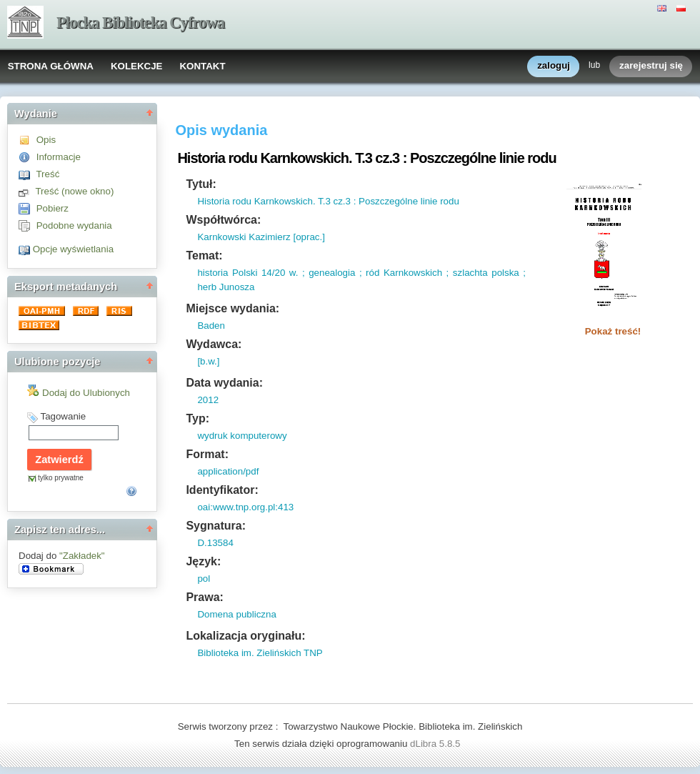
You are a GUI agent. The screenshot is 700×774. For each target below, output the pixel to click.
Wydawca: (214, 344)
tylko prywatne (61, 478)
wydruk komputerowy (242, 436)
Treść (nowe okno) (74, 191)
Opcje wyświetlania (73, 249)
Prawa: (204, 597)
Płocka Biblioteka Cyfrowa (140, 23)
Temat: (204, 255)
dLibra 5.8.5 (436, 744)
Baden (211, 326)
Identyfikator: (222, 490)
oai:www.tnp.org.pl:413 (245, 507)
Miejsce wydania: (232, 308)
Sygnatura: (216, 526)
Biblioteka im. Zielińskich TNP (260, 653)
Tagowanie (63, 416)
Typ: (197, 418)
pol (204, 579)
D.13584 (215, 543)
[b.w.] (208, 361)
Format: (207, 454)
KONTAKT (202, 66)
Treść (47, 174)
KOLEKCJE (137, 66)
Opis (46, 140)
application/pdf (228, 471)
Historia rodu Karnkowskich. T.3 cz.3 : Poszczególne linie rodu (328, 201)
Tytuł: (201, 184)
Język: (203, 561)
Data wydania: (224, 383)
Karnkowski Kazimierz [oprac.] (261, 237)
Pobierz (52, 208)
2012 (208, 400)
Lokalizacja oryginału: (245, 636)
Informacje (59, 157)
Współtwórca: (223, 220)
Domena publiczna (236, 614)
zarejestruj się (651, 66)
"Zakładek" (82, 556)
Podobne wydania (74, 225)
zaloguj (554, 66)
